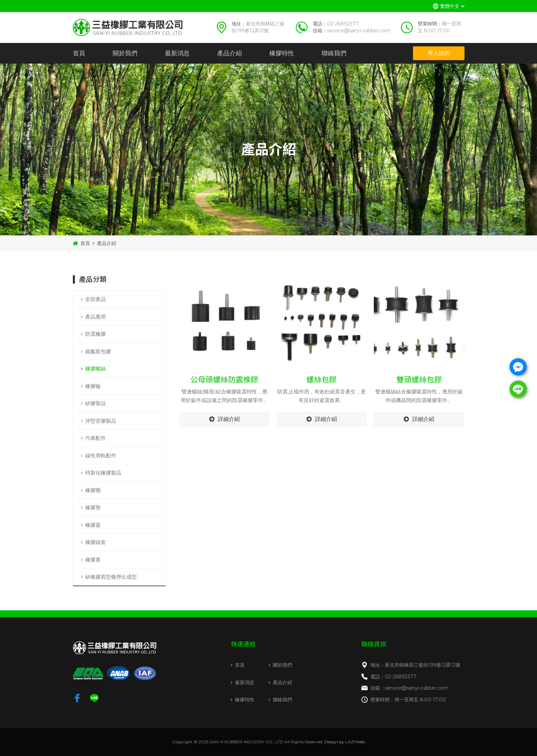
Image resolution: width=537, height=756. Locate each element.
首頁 (79, 53)
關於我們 (125, 53)
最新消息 (177, 53)
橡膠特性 (282, 53)
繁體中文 (450, 6)
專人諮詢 (439, 53)
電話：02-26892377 (393, 677)
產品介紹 (230, 53)
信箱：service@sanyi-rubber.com (409, 688)
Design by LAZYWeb (345, 742)
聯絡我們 (334, 53)
